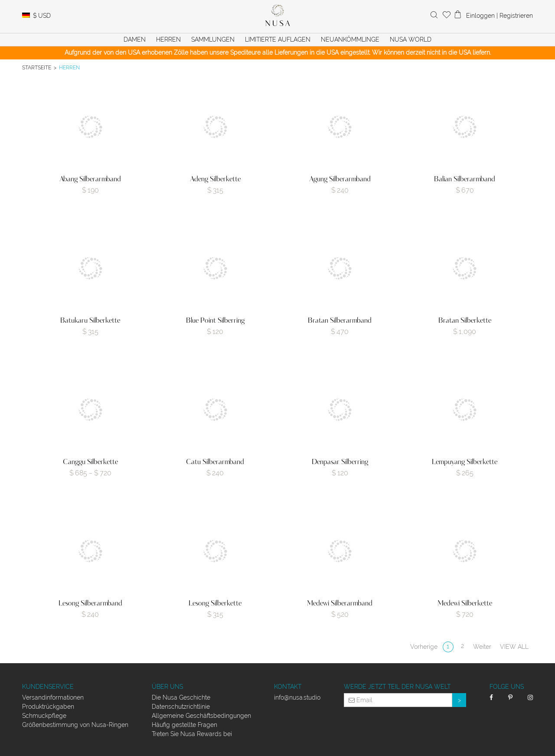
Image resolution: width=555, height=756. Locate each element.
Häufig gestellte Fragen (184, 725)
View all (514, 647)
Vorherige (424, 647)
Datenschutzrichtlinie (181, 707)
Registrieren (516, 16)
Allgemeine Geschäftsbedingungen (201, 716)
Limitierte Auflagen (278, 39)
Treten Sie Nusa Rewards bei (192, 734)
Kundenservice (48, 687)
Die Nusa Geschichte (181, 697)
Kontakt (288, 687)
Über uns (167, 687)
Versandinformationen (53, 697)
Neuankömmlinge (350, 39)
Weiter (482, 647)
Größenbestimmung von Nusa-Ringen (75, 725)
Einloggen (480, 16)
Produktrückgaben (48, 707)
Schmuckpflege (44, 716)
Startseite (37, 67)
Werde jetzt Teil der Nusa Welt (397, 687)
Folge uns (507, 687)
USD (42, 16)
